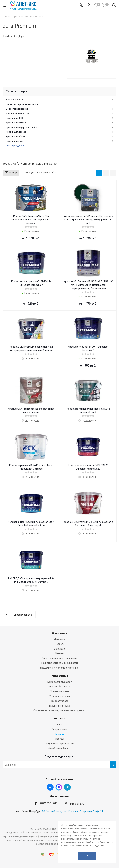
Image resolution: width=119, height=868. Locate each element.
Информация (60, 676)
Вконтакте (50, 787)
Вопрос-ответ (60, 729)
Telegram (67, 787)
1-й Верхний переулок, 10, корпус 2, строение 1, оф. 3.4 (72, 811)
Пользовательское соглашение (60, 658)
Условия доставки (60, 696)
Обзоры (60, 739)
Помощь (60, 719)
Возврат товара (60, 701)
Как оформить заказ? (60, 682)
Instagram (59, 787)
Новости (60, 644)
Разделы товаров (17, 91)
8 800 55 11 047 (49, 803)
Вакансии (60, 649)
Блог (60, 725)
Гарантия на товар (60, 706)
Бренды (60, 734)
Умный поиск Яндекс (60, 748)
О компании (60, 633)
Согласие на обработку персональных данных (60, 710)
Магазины (60, 639)
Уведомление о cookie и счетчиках (60, 668)
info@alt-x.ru (77, 804)
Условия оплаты (60, 691)
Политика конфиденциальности (60, 663)
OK (87, 856)
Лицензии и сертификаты (60, 744)
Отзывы (60, 653)
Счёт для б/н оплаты (60, 687)
